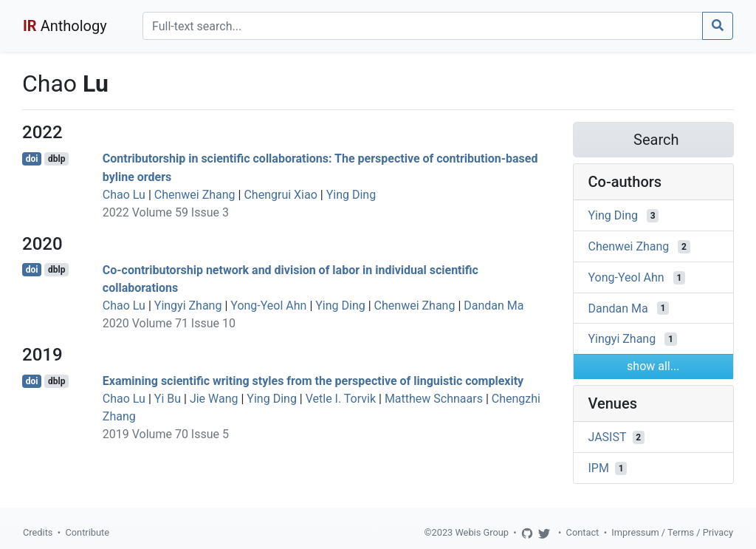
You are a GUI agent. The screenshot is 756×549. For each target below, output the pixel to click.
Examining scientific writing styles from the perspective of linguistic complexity (313, 381)
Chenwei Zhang (195, 195)
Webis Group (482, 532)
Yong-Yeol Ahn (268, 306)
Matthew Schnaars (434, 399)
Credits (38, 532)
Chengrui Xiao (280, 195)
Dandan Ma (494, 306)
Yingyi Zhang (188, 306)
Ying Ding (351, 195)
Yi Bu (168, 399)
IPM (599, 468)
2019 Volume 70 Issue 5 (166, 434)
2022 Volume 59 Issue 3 (166, 212)
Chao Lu (124, 195)
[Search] (423, 26)
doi (32, 159)
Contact (583, 532)
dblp (56, 159)
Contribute (87, 532)
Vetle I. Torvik (341, 399)
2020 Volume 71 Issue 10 (169, 323)
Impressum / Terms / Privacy (672, 532)
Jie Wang (214, 399)
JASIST (608, 437)
